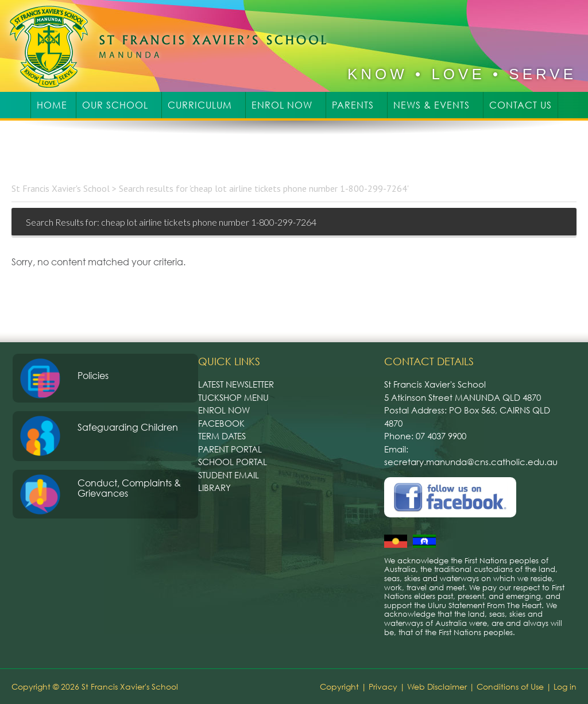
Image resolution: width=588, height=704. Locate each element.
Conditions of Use (510, 686)
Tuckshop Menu (233, 397)
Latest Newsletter (236, 384)
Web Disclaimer (437, 686)
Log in (565, 686)
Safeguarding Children (128, 427)
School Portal (233, 462)
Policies (93, 376)
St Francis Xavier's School (176, 46)
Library (214, 488)
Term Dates (222, 436)
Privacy (383, 686)
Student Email (229, 475)
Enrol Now (224, 410)
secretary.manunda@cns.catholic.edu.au (471, 462)
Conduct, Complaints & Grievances (129, 488)
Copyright (339, 686)
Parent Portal (230, 449)
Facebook (221, 423)
